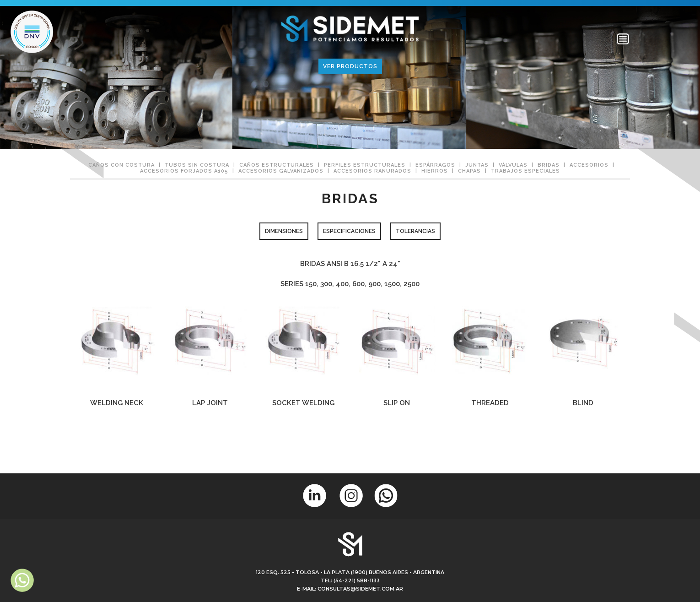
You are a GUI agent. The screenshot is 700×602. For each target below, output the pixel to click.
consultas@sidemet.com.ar (360, 589)
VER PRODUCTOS (350, 66)
